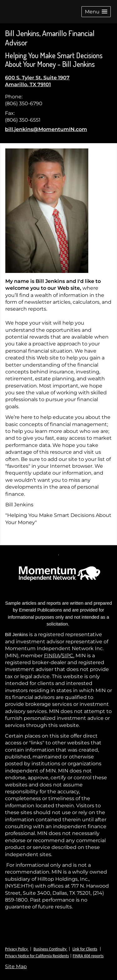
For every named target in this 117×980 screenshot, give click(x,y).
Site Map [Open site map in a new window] (16, 966)
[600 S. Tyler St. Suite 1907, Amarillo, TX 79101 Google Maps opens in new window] (37, 81)
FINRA (52, 656)
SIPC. (68, 656)
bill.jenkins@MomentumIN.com (46, 129)
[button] (96, 12)
